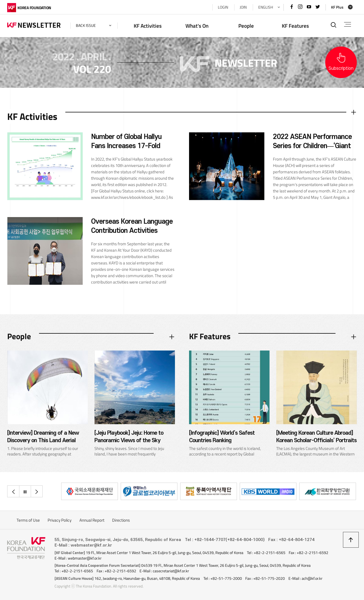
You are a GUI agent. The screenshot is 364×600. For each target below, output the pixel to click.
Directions (121, 520)
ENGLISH (266, 7)
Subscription (341, 68)
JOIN (243, 7)
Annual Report (92, 520)
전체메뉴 (348, 24)
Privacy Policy (60, 520)
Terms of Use (28, 520)
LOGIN (223, 7)
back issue (86, 25)
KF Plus (337, 7)
